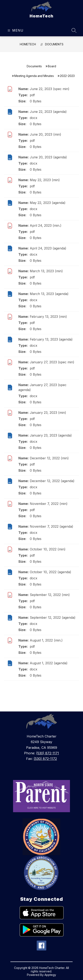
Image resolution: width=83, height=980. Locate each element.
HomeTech (28, 44)
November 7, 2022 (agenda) (51, 526)
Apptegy (50, 975)
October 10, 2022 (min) (48, 549)
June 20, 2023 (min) (45, 134)
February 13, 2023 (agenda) (51, 339)
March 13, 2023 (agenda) (49, 294)
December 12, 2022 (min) (49, 458)
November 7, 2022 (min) (49, 504)
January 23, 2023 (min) (48, 413)
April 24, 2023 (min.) (46, 225)
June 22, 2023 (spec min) (50, 89)
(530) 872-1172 (45, 759)
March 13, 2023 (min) (46, 271)
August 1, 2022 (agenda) (49, 663)
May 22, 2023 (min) (45, 180)
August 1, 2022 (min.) (46, 640)
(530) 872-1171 (48, 753)
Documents (54, 44)
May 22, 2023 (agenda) (48, 203)
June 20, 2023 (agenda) (48, 157)
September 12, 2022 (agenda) (53, 618)
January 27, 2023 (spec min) (52, 362)
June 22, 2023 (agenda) (48, 112)
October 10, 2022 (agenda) (50, 572)
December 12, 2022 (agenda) (52, 481)
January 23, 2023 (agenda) (51, 435)
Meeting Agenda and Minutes (34, 76)
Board (52, 66)
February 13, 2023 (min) (48, 317)
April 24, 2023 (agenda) (48, 248)
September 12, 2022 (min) (50, 595)
